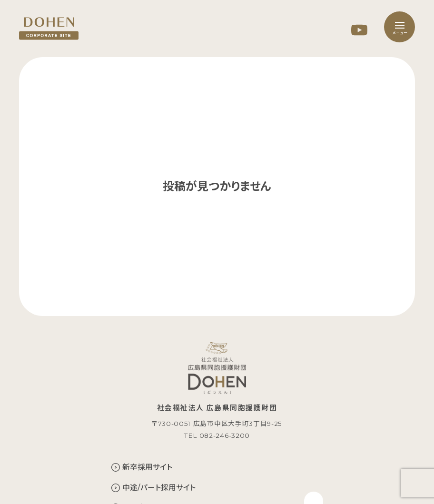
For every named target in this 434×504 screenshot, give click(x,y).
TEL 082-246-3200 (217, 435)
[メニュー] (399, 27)
